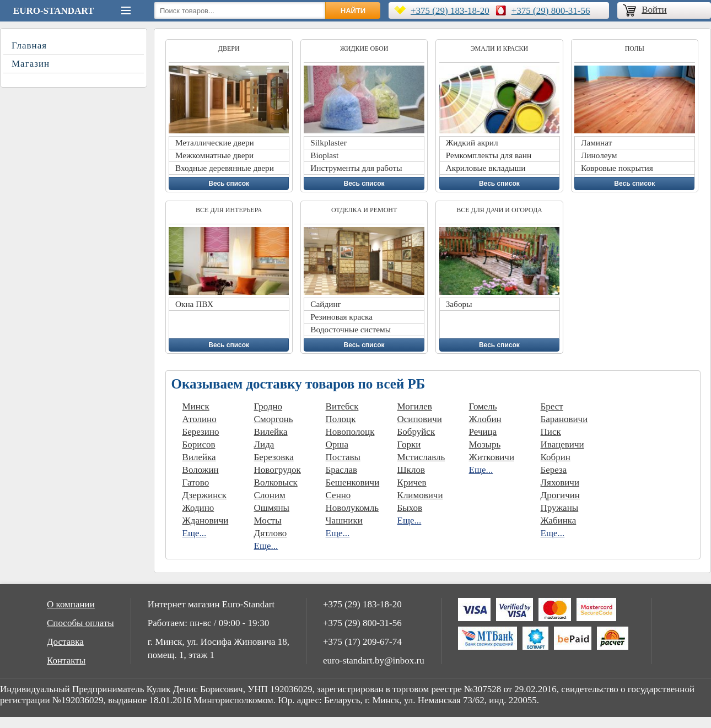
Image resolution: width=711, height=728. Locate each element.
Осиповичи (420, 419)
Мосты (268, 521)
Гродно (268, 406)
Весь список (229, 184)
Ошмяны (272, 508)
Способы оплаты (80, 623)
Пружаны (560, 508)
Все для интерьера (229, 210)
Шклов (411, 470)
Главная (29, 45)
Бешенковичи (353, 482)
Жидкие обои (364, 48)
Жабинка (559, 521)
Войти (654, 10)
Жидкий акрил (472, 142)
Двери (229, 48)
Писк (551, 432)
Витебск (342, 406)
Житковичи (492, 457)
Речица (483, 432)
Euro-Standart (53, 11)
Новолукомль (352, 508)
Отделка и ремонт (364, 210)
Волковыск (276, 482)
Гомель (483, 406)
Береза (554, 470)
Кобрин (556, 457)
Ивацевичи (562, 444)
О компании (71, 604)
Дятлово (271, 533)
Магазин (31, 64)
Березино (201, 432)
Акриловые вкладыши (486, 168)
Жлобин (485, 419)
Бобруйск (416, 432)
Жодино (198, 508)
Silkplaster (328, 142)
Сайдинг (326, 304)
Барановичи (564, 419)
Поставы (343, 457)
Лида (264, 444)
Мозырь (485, 444)
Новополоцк (350, 432)
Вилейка (199, 457)
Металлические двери (215, 142)
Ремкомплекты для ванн (489, 155)
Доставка (65, 642)
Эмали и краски (500, 48)
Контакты (66, 660)
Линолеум (599, 155)
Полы (635, 48)
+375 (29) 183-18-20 (450, 11)
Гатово (196, 482)
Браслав (341, 470)
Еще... (195, 533)
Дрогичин (560, 495)
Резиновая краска (341, 317)
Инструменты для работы (356, 168)
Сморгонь (274, 419)
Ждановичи (206, 521)
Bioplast (324, 155)
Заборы (459, 304)
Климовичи (420, 495)
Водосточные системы (351, 329)
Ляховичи (560, 482)
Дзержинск (205, 495)
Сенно (338, 495)
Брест (552, 406)
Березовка (274, 457)
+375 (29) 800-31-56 (551, 11)
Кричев (412, 482)
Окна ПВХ (194, 304)
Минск (196, 406)
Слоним (270, 495)
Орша (337, 444)
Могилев (415, 406)
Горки (409, 444)
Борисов (199, 444)
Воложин (201, 470)
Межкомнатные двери (214, 155)
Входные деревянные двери (225, 168)
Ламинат (596, 142)
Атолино (200, 419)
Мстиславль (421, 457)
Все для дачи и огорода (499, 210)
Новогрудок (278, 470)
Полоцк (341, 419)
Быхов (410, 508)
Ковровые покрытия (617, 168)
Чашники (344, 521)
